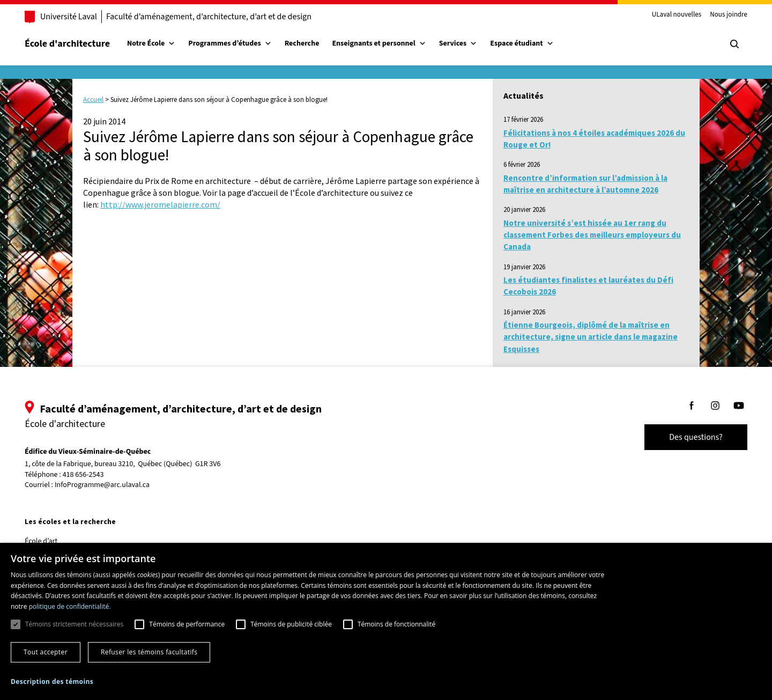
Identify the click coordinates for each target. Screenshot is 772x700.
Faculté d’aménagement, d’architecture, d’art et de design (220, 17)
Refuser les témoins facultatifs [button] (149, 652)
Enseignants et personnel (389, 43)
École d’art (52, 541)
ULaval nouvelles (666, 15)
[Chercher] (724, 44)
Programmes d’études (240, 43)
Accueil (93, 100)
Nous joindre (718, 15)
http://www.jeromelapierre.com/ (160, 204)
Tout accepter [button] (46, 652)
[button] (52, 681)
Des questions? (685, 437)
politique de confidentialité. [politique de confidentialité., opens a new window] (70, 606)
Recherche (313, 43)
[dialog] (386, 621)
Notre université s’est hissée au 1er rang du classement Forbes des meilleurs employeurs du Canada (592, 235)
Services (469, 43)
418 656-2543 (94, 475)
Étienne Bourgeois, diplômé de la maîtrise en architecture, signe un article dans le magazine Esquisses (591, 337)
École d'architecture (78, 44)
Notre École (162, 43)
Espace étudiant (532, 43)
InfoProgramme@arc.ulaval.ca (113, 485)
